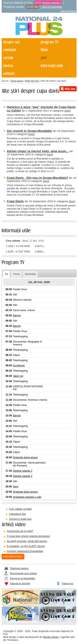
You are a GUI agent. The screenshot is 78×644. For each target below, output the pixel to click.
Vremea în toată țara (20, 519)
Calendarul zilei (17, 514)
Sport (67, 111)
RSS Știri (70, 89)
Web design (10, 637)
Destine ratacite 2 (51, 3)
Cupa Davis (15, 201)
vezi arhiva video (13, 556)
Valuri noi (18, 376)
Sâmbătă (30, 274)
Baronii (17, 316)
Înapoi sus (68, 583)
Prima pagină (17, 81)
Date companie (68, 11)
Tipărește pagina (19, 568)
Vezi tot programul (52, 7)
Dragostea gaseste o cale (27, 497)
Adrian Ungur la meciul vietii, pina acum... (38, 151)
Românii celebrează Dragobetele (25, 551)
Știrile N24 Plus (32, 81)
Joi (6, 274)
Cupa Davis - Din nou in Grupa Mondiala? (38, 178)
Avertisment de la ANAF (20, 531)
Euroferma (19, 366)
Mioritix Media (51, 637)
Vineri (16, 274)
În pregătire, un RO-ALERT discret (26, 546)
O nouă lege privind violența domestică (28, 536)
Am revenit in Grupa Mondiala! (30, 131)
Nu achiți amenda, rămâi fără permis (27, 541)
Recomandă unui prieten (24, 573)
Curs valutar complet (20, 509)
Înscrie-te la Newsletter (23, 578)
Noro (16, 487)
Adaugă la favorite (20, 583)
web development (29, 637)
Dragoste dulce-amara (25, 457)
